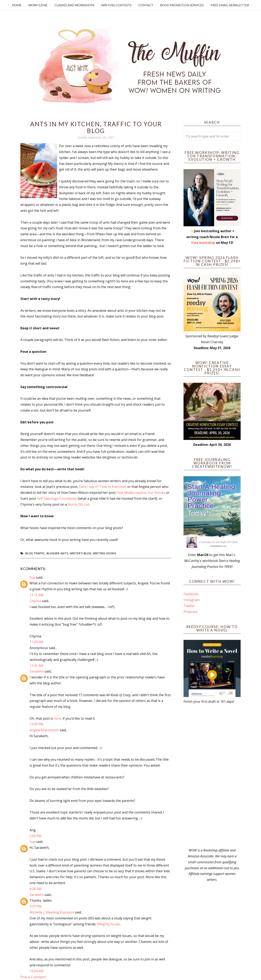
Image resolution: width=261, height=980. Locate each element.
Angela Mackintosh (44, 730)
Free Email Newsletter (230, 5)
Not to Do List (79, 504)
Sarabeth (37, 671)
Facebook (191, 594)
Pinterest (191, 612)
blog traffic (35, 553)
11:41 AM (36, 666)
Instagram (191, 600)
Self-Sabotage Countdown (57, 498)
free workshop (203, 243)
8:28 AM (36, 889)
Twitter (189, 606)
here (57, 718)
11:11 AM (36, 595)
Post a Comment (33, 977)
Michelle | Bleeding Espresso (52, 912)
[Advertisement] (212, 776)
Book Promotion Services (182, 5)
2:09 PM (36, 836)
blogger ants (57, 553)
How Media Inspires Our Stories (141, 493)
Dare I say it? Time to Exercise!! (102, 487)
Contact (146, 5)
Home (17, 5)
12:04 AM (36, 971)
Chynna (35, 601)
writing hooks (104, 553)
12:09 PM (36, 724)
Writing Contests (116, 5)
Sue (32, 577)
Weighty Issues (109, 924)
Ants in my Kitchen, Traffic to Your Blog (96, 127)
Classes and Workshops (74, 5)
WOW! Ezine (38, 5)
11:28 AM (36, 642)
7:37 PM (36, 906)
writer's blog (80, 553)
